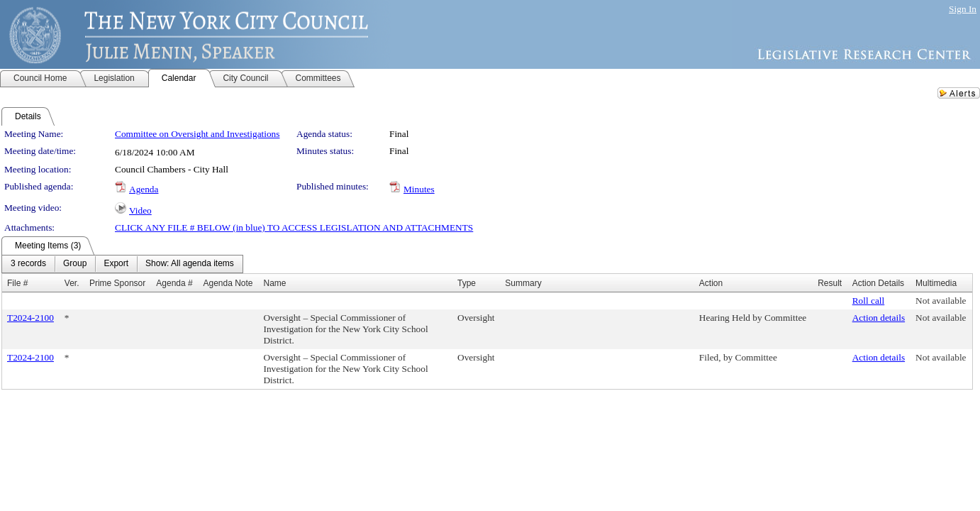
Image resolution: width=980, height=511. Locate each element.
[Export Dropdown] (116, 264)
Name (274, 283)
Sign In (963, 9)
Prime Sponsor (117, 283)
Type (467, 283)
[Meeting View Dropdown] (190, 264)
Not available (941, 301)
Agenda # (174, 283)
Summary (523, 283)
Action (711, 283)
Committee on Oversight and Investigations (197, 134)
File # (17, 283)
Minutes (419, 189)
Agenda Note (228, 283)
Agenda (144, 189)
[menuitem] (28, 264)
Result (830, 283)
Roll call (869, 301)
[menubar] (122, 264)
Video (140, 210)
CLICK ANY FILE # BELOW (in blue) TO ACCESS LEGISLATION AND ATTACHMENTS (294, 227)
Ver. (72, 283)
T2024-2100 (30, 318)
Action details (879, 318)
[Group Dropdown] (75, 264)
